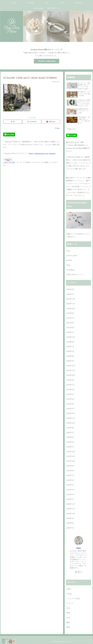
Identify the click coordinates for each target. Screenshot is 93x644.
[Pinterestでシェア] (51, 122)
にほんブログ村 (9, 162)
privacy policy (72, 256)
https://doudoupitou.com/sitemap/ (42, 153)
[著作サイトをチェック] (76, 572)
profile (69, 260)
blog (68, 251)
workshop (70, 270)
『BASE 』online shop (47, 61)
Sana (79, 548)
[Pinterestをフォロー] (81, 572)
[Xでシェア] (13, 122)
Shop (68, 265)
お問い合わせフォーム (75, 275)
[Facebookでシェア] (32, 122)
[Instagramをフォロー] (79, 572)
